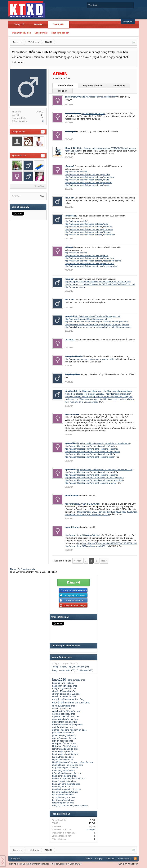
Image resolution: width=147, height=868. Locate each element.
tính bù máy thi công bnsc (64, 776)
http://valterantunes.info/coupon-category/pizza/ (87, 185)
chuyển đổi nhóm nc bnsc (64, 697)
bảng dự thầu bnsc (76, 680)
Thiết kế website (58, 864)
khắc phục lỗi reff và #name (65, 746)
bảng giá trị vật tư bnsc (63, 683)
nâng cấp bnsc (86, 762)
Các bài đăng (118, 86)
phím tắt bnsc (59, 765)
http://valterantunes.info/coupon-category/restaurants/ (90, 235)
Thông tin (62, 91)
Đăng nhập (128, 21)
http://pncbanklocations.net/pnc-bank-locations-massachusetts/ (94, 478)
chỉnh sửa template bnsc (64, 706)
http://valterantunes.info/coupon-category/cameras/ (89, 227)
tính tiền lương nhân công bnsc (67, 789)
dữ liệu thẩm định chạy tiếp (65, 722)
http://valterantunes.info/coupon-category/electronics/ (90, 263)
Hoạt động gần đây (60, 33)
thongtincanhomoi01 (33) (63, 670)
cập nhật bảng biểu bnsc (64, 714)
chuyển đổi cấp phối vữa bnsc (66, 694)
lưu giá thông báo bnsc (63, 757)
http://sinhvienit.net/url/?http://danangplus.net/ (86, 319)
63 (43, 121)
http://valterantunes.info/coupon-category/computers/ (89, 177)
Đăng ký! (73, 582)
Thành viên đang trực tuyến (23, 569)
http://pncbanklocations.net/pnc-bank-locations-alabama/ (103, 443)
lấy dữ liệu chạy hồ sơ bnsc (65, 762)
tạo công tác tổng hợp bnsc (65, 792)
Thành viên (59, 24)
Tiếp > (104, 561)
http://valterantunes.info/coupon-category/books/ (87, 174)
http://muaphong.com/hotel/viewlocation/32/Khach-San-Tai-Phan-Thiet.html (100, 284)
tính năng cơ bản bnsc (63, 787)
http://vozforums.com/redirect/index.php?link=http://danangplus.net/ (96, 322)
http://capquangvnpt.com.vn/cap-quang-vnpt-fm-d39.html (91, 359)
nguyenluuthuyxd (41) (79, 667)
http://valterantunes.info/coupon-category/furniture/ (88, 182)
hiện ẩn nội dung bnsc (63, 741)
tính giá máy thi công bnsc (65, 781)
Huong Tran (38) (59, 667)
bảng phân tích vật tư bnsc (65, 686)
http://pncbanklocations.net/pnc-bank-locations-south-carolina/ (94, 480)
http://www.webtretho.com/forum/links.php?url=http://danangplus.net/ (97, 324)
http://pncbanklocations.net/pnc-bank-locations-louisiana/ (91, 449)
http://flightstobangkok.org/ (118, 394)
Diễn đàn (39, 24)
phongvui (91, 829)
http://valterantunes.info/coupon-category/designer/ (89, 232)
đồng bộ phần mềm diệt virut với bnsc (70, 806)
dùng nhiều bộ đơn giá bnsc (65, 719)
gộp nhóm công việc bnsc (64, 738)
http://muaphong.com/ (75, 287)
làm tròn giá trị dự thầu (63, 752)
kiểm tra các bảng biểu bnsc (65, 749)
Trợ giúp (99, 859)
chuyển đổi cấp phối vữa (64, 691)
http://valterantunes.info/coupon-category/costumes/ (89, 229)
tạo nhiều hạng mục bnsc (64, 797)
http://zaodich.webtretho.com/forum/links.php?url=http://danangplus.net (98, 327)
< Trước (78, 561)
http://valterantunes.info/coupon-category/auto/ (87, 224)
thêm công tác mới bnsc (63, 770)
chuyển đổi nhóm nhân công (68, 699)
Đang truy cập (41, 33)
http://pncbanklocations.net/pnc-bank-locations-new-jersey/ (92, 452)
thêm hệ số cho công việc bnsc (67, 773)
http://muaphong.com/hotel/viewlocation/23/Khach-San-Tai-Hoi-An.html (98, 282)
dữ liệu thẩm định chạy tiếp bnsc (67, 725)
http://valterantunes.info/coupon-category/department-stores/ (93, 261)
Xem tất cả (39, 186)
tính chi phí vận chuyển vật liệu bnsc (69, 779)
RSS (135, 859)
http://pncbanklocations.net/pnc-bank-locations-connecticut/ (105, 470)
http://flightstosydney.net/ (89, 391)
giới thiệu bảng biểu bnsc (64, 735)
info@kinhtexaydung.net (37, 864)
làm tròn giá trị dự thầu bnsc (65, 754)
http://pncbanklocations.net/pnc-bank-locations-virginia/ (91, 483)
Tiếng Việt (15, 859)
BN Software (76, 864)
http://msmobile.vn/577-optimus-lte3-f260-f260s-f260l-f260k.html (107, 512)
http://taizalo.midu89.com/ (94, 113)
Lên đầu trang (125, 859)
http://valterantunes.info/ (76, 172)
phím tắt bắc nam (75, 765)
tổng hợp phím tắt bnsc (63, 803)
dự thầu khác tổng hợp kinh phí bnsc (69, 730)
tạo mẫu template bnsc (63, 795)
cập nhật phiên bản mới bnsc (66, 716)
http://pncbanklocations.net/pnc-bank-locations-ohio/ (89, 454)
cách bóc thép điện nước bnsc (66, 711)
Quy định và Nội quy (128, 864)
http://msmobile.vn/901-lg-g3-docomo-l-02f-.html (87, 515)
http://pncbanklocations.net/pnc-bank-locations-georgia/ (91, 472)
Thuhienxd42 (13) (85, 670)
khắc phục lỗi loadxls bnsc (65, 743)
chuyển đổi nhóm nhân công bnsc (71, 703)
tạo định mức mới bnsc (63, 800)
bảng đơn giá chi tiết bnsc (64, 688)
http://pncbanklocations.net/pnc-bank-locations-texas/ (90, 457)
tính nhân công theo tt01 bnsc (66, 784)
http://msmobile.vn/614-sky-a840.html (82, 504)
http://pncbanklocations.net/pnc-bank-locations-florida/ (90, 446)
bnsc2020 (59, 679)
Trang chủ (19, 24)
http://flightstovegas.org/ (86, 399)
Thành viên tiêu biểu (21, 33)
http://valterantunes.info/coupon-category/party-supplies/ (91, 266)
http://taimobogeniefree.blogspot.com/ (99, 97)
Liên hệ (88, 859)
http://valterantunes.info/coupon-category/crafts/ (87, 180)
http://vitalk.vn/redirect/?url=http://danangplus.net (97, 316)
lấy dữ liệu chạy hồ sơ (63, 760)
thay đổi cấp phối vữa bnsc (65, 768)
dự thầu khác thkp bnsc (63, 727)
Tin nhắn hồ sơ (65, 86)
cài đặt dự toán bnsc (62, 708)
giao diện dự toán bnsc (63, 733)
